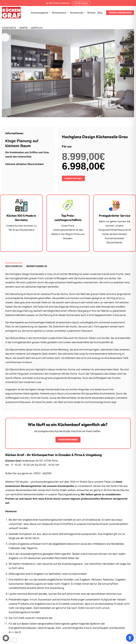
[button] (6, 114)
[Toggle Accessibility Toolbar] (130, 638)
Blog (100, 13)
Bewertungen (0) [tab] (37, 266)
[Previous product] (14, 640)
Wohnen (91, 13)
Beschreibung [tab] (14, 266)
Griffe (24, 28)
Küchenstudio (78, 13)
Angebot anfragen (73, 178)
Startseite (9, 28)
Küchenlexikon (60, 13)
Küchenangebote (41, 13)
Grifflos (37, 28)
